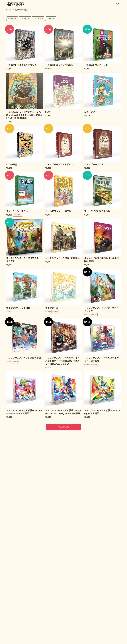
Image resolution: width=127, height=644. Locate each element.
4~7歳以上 (12, 19)
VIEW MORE (64, 427)
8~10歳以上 (25, 19)
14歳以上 (51, 19)
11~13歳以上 (38, 19)
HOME (9, 10)
